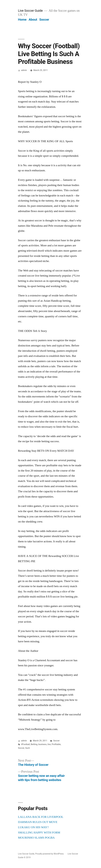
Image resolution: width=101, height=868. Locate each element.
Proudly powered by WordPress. (50, 854)
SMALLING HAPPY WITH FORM (39, 833)
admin (24, 70)
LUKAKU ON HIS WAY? (33, 827)
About (33, 20)
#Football (26, 744)
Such (28, 748)
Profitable (56, 744)
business (43, 744)
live (49, 744)
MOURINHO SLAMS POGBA (36, 838)
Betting (34, 744)
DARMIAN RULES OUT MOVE (38, 822)
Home (22, 20)
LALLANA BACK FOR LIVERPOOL (41, 817)
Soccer (44, 20)
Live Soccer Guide (30, 11)
